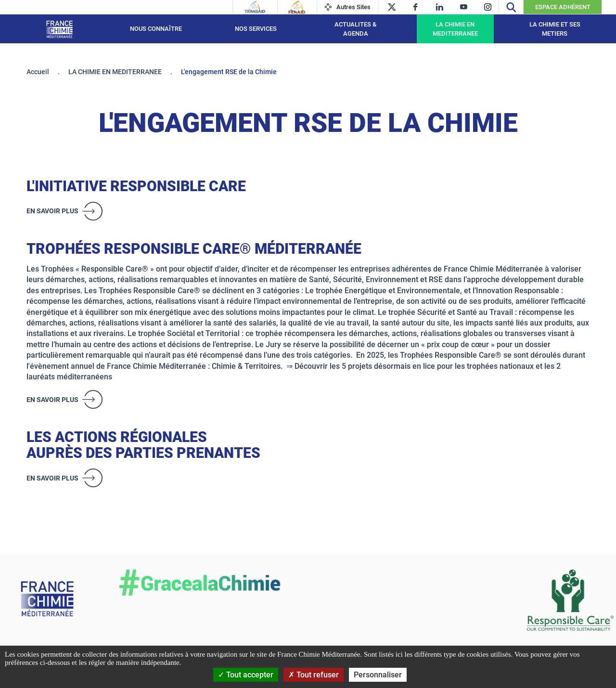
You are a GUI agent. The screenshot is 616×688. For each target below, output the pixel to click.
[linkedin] (440, 7)
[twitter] (391, 7)
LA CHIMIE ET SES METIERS (555, 29)
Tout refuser (314, 675)
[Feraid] (297, 7)
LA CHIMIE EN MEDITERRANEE (455, 29)
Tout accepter (246, 675)
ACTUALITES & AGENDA (355, 29)
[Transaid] (255, 7)
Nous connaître (156, 29)
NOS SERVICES (256, 29)
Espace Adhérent (563, 7)
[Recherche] (511, 7)
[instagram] (488, 7)
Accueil (38, 72)
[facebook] (416, 7)
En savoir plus (52, 211)
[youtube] (464, 7)
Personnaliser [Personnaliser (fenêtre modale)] (378, 675)
